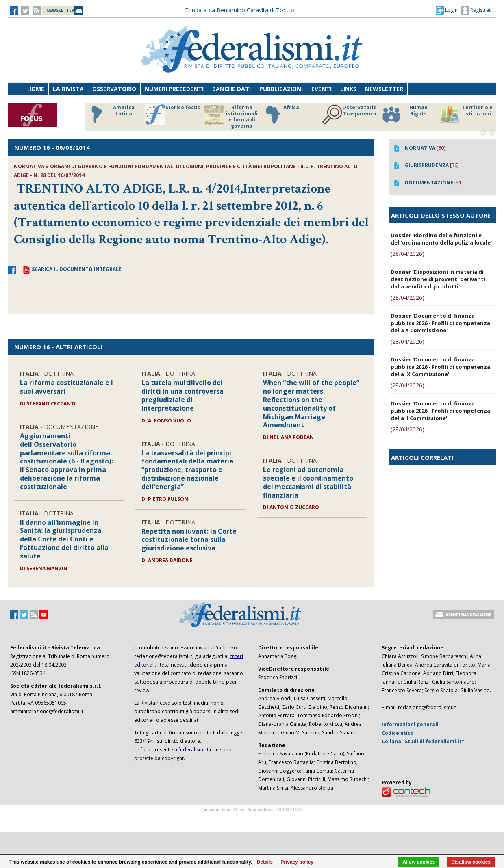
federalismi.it (193, 750)
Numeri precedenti (174, 89)
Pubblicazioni (281, 89)
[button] (447, 10)
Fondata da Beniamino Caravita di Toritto (240, 10)
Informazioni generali (410, 724)
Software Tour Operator (252, 819)
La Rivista (68, 89)
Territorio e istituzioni (466, 115)
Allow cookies (419, 862)
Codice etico (398, 733)
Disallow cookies (471, 862)
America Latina (110, 115)
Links (348, 89)
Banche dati (231, 89)
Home (36, 89)
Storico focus (173, 115)
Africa (281, 115)
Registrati (476, 11)
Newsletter (384, 89)
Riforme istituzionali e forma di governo (231, 117)
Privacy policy (297, 862)
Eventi (322, 89)
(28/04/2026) (407, 254)
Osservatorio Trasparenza (349, 115)
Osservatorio (114, 89)
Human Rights (404, 115)
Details (265, 862)
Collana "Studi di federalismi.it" (423, 741)
